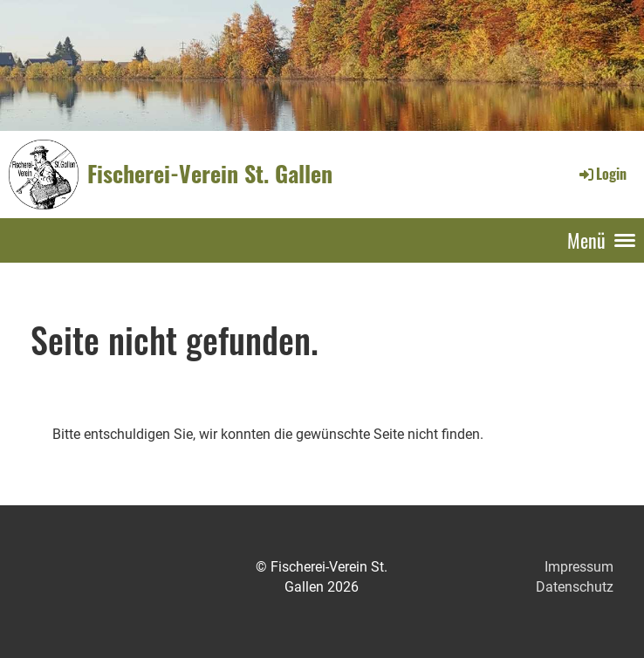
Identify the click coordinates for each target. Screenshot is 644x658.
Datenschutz (575, 587)
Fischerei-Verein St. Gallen (210, 174)
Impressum (579, 567)
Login (602, 174)
